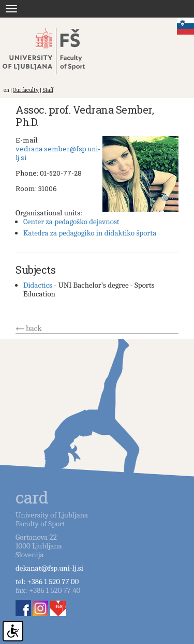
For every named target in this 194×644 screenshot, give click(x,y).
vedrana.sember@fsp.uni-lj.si (58, 153)
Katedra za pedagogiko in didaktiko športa (90, 233)
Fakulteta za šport (53, 51)
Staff (48, 90)
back (34, 328)
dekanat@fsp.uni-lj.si (49, 568)
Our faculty (26, 90)
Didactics (38, 285)
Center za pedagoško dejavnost (71, 222)
